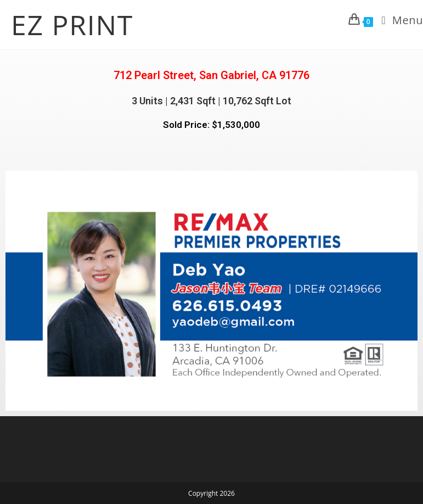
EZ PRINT (72, 25)
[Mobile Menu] (398, 20)
